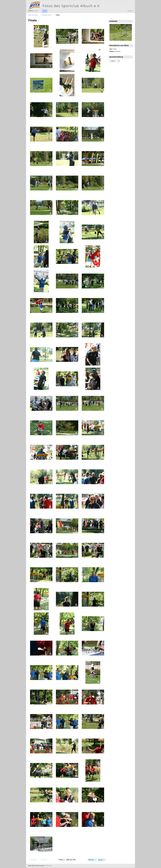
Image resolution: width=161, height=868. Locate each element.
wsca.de (36, 11)
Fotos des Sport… (34, 15)
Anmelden (130, 11)
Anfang (33, 860)
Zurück (43, 860)
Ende (102, 860)
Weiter (92, 860)
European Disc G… (47, 15)
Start (45, 11)
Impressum (49, 866)
